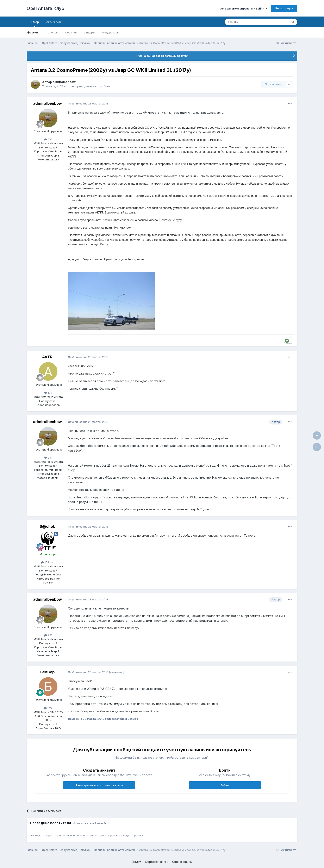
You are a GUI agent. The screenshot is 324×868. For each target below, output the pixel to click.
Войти (225, 785)
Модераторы (111, 32)
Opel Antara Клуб (45, 8)
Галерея (52, 32)
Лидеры (89, 32)
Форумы (33, 32)
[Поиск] (247, 22)
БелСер (47, 672)
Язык (136, 862)
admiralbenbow (64, 82)
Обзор (35, 24)
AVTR (47, 357)
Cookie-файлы (182, 862)
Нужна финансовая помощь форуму (162, 56)
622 (48, 708)
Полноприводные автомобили (88, 86)
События (71, 32)
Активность (54, 22)
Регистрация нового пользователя (99, 785)
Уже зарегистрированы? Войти (244, 8)
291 (48, 139)
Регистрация (284, 8)
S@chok (47, 526)
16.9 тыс (48, 562)
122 (48, 393)
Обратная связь (157, 862)
